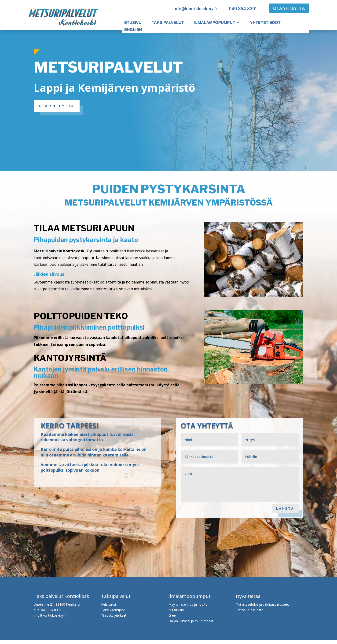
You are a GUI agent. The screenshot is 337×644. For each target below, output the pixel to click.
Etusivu (133, 23)
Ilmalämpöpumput (215, 23)
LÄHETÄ (283, 511)
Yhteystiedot (265, 23)
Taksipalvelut (168, 23)
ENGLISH (133, 30)
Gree (172, 620)
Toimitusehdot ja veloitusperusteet (262, 609)
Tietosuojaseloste (250, 614)
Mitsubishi (176, 614)
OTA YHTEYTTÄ (289, 8)
